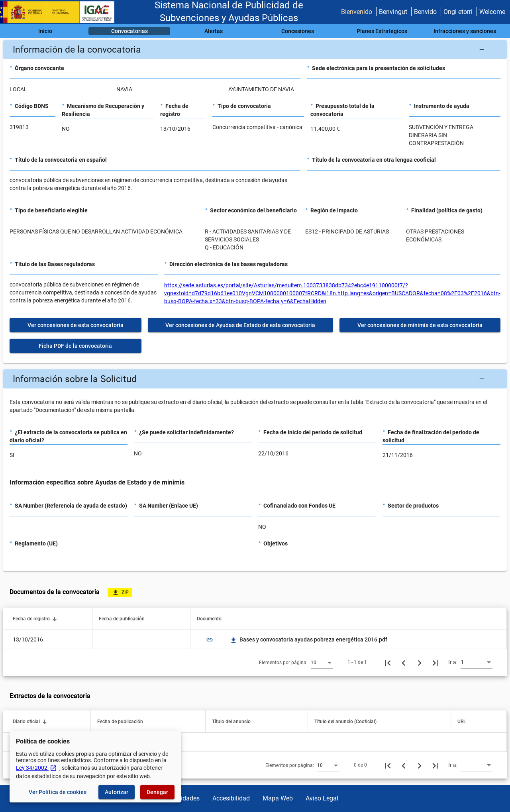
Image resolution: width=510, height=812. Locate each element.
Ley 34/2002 (36, 768)
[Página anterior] (404, 662)
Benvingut (393, 12)
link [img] (210, 640)
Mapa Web (278, 798)
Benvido (425, 12)
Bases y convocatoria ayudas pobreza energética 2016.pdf (309, 639)
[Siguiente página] (420, 662)
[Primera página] (388, 662)
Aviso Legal (322, 798)
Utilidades (186, 798)
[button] (255, 49)
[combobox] (322, 662)
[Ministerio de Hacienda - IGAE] (61, 12)
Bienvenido (357, 12)
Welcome (492, 12)
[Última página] (435, 662)
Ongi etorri (458, 12)
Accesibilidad (231, 798)
